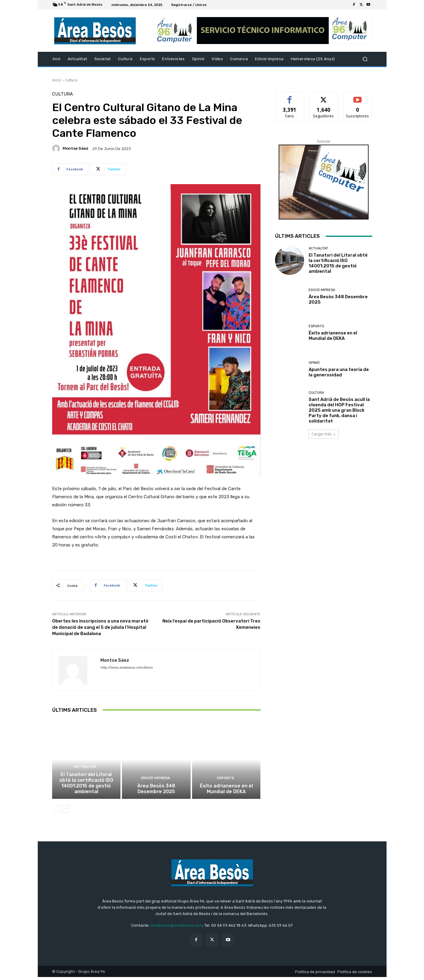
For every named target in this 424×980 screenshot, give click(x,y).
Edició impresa (156, 782)
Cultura (71, 80)
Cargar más (324, 434)
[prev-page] (56, 812)
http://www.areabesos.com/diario (126, 668)
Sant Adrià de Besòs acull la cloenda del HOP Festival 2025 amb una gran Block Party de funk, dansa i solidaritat (339, 410)
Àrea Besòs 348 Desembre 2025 (156, 792)
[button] (365, 59)
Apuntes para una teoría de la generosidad (339, 372)
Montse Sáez (76, 148)
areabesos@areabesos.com (176, 928)
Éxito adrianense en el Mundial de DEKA (226, 792)
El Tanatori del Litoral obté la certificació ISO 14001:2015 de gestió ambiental (86, 787)
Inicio (57, 80)
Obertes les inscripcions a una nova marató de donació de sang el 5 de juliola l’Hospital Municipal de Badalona (100, 627)
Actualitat (86, 771)
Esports (226, 782)
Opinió (314, 363)
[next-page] (65, 812)
